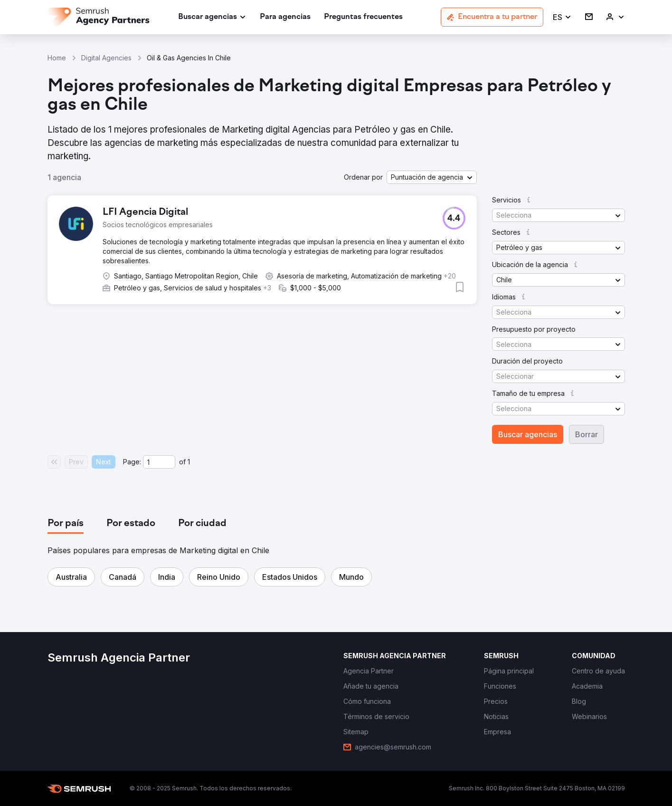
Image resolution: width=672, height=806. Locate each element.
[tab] (66, 524)
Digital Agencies (106, 58)
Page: (132, 462)
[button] (562, 17)
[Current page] (159, 462)
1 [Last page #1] (189, 462)
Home (57, 58)
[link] (285, 17)
